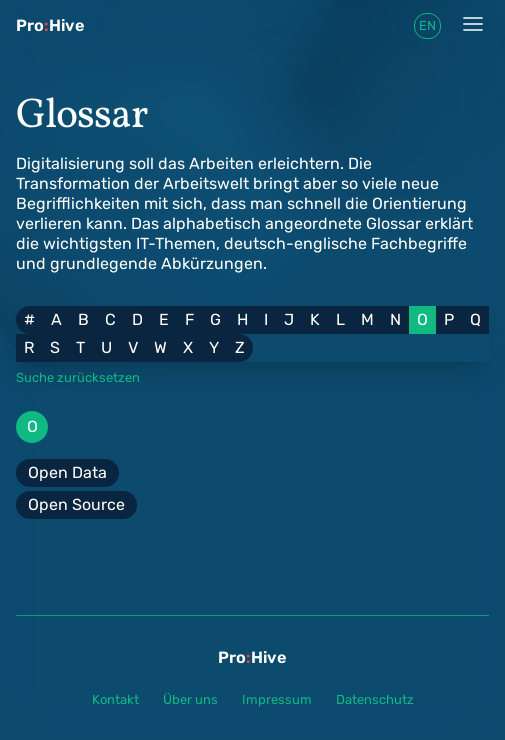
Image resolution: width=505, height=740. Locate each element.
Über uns (190, 699)
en (427, 25)
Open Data (67, 472)
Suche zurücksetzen (78, 377)
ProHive (50, 25)
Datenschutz (375, 699)
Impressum (277, 699)
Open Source (76, 504)
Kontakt (115, 699)
